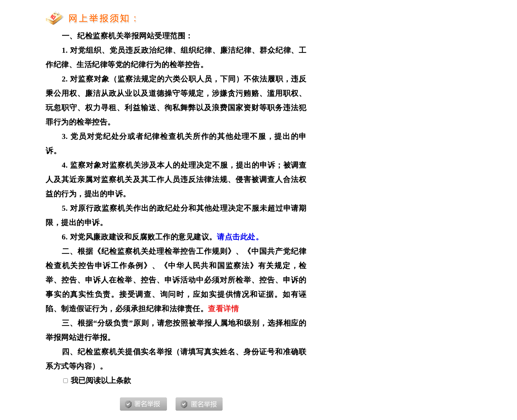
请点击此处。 (240, 237)
